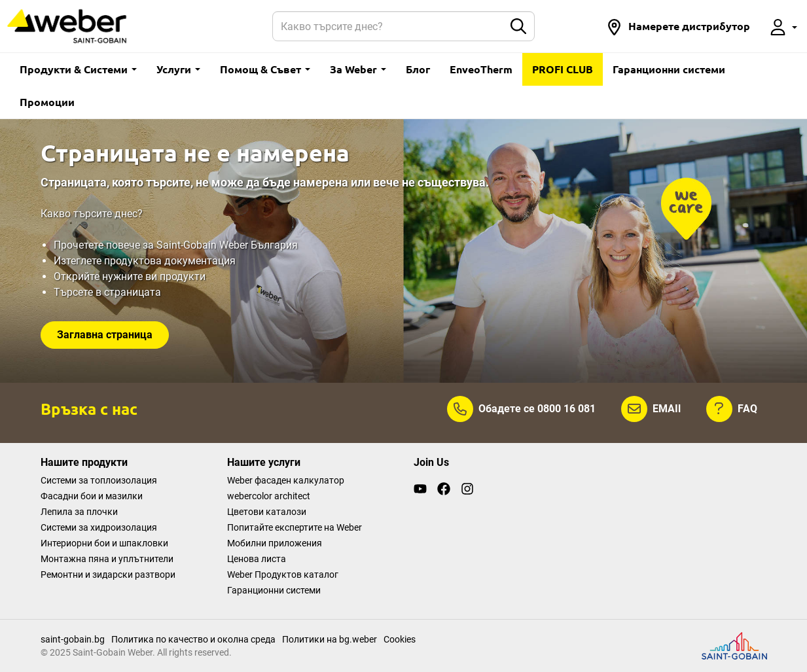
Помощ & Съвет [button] (265, 69)
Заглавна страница (105, 335)
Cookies (400, 639)
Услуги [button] (178, 69)
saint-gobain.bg (73, 639)
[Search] (388, 26)
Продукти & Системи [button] (78, 69)
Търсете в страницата (107, 292)
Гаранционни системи (669, 69)
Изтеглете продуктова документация (145, 261)
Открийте (78, 276)
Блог (418, 69)
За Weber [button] (358, 69)
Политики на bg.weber (330, 639)
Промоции (47, 102)
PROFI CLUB (563, 69)
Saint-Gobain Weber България (227, 245)
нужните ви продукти (154, 276)
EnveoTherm (481, 69)
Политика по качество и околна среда (193, 639)
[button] (678, 26)
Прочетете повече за (105, 245)
